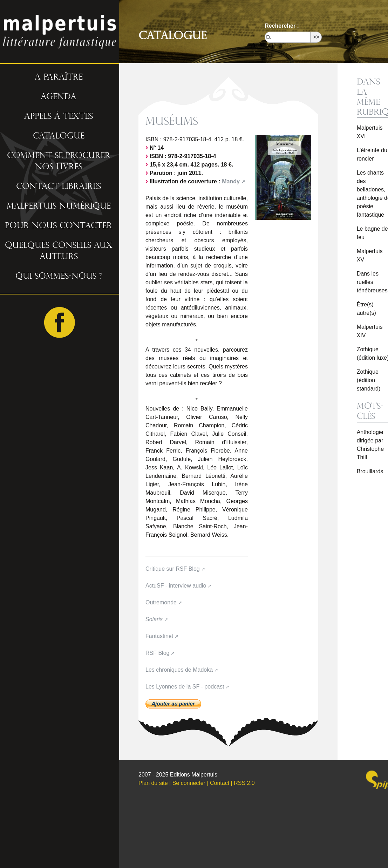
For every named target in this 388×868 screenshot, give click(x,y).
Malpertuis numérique (59, 206)
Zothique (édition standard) (369, 380)
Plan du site (153, 783)
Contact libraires (59, 187)
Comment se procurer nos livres (59, 161)
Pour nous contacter (59, 226)
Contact (220, 783)
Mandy (231, 181)
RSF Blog (157, 653)
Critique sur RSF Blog (173, 569)
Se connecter (189, 783)
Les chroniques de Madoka (179, 670)
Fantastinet (159, 636)
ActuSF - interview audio (176, 586)
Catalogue (59, 136)
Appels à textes (59, 116)
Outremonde (161, 602)
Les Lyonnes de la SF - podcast (185, 687)
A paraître (59, 77)
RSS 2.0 (244, 783)
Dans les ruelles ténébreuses (372, 282)
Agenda (59, 97)
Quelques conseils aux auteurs (59, 251)
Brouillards (370, 471)
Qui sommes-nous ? (59, 276)
